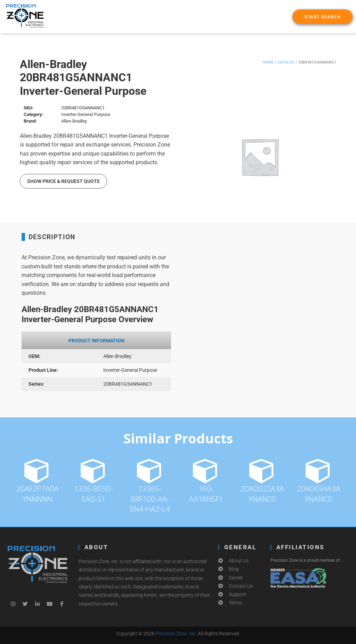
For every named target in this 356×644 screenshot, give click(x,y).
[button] (322, 17)
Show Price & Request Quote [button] (63, 181)
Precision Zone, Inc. (176, 634)
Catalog (286, 62)
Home (268, 62)
